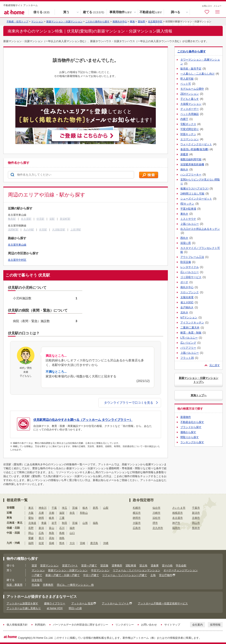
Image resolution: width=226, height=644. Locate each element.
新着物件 (186, 417)
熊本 (62, 543)
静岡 (41, 518)
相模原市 (178, 513)
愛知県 (141, 21)
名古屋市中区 (155, 21)
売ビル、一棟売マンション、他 (75, 585)
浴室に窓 (186, 243)
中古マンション (100, 570)
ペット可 (186, 84)
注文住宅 (37, 580)
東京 (31, 508)
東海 (132, 21)
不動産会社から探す (192, 422)
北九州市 (158, 528)
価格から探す (188, 432)
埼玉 (65, 508)
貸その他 (167, 566)
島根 (62, 533)
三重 (62, 518)
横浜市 (137, 513)
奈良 (72, 513)
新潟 (41, 528)
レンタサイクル (190, 267)
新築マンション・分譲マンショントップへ (199, 380)
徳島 (62, 538)
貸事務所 (117, 566)
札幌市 (137, 508)
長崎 (52, 543)
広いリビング (188, 343)
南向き (184, 169)
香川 (41, 538)
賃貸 (34, 566)
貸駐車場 (131, 566)
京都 (52, 513)
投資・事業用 (14, 585)
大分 (72, 543)
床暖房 (184, 154)
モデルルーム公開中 (192, 89)
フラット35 (187, 358)
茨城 (75, 508)
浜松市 (156, 518)
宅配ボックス (188, 124)
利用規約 (40, 625)
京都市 (196, 518)
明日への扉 (75, 608)
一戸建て (37, 575)
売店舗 (36, 585)
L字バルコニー (189, 338)
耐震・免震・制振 (191, 333)
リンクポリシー (125, 625)
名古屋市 (178, 518)
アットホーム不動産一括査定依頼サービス (163, 603)
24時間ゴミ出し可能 (192, 194)
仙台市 (156, 508)
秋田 (65, 523)
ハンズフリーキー (191, 175)
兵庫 (41, 513)
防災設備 (186, 262)
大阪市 (137, 523)
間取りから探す (190, 437)
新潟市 (196, 513)
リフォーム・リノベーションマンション (136, 570)
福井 (72, 528)
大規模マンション (191, 104)
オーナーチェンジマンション (181, 570)
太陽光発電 (187, 297)
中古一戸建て (91, 575)
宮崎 (83, 543)
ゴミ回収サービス (191, 277)
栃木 (85, 508)
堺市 (155, 523)
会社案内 (197, 625)
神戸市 (176, 523)
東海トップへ (199, 395)
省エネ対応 (187, 302)
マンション (38, 570)
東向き (184, 214)
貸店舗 (104, 566)
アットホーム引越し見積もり (24, 608)
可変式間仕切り (190, 129)
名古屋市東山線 (17, 245)
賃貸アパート (70, 566)
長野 (31, 528)
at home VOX (55, 608)
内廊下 (184, 119)
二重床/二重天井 (190, 328)
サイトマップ (172, 625)
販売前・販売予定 (191, 69)
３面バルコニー (190, 353)
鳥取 (52, 533)
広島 (41, 533)
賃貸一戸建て (89, 566)
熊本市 (196, 528)
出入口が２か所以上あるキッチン (200, 229)
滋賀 (62, 513)
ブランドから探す (191, 427)
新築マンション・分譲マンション (64, 21)
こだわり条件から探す (97, 21)
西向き (184, 238)
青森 (44, 523)
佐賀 (41, 543)
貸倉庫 (155, 566)
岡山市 (196, 523)
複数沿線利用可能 (191, 159)
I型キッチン (187, 204)
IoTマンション (189, 318)
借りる (41, 12)
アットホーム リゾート (115, 603)
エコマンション (190, 139)
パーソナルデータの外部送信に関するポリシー (81, 625)
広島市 (137, 528)
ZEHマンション (190, 94)
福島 (95, 523)
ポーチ (184, 282)
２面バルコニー (190, 224)
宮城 (75, 523)
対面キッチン (188, 134)
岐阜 (52, 518)
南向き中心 (187, 287)
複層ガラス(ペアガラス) (194, 189)
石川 (62, 528)
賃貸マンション (49, 566)
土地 (153, 575)
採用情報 (215, 625)
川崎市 (156, 513)
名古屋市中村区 (17, 260)
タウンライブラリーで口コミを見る (131, 403)
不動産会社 (151, 12)
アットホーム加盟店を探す (22, 603)
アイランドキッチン (192, 323)
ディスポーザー (190, 109)
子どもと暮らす (190, 99)
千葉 (54, 508)
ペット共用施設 (190, 114)
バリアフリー (188, 348)
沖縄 (106, 543)
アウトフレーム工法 (192, 257)
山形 (85, 523)
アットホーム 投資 (82, 603)
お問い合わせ (149, 625)
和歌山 (84, 513)
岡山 (31, 533)
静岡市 (137, 518)
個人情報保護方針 (17, 625)
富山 (52, 528)
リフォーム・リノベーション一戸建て (125, 575)
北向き (184, 312)
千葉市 (196, 508)
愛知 (31, 518)
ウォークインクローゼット (196, 144)
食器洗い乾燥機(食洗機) (194, 149)
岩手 (54, 523)
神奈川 (43, 508)
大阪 (31, 513)
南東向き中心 (120, 21)
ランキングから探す (192, 442)
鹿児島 (94, 543)
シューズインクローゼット (196, 199)
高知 (52, 538)
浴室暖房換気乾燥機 (192, 164)
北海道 (32, 523)
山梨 (106, 508)
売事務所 (48, 585)
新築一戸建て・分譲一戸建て (63, 575)
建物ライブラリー (55, 603)
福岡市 (176, 528)
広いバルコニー (190, 272)
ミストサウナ (188, 219)
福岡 (31, 543)
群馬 (95, 508)
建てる (93, 12)
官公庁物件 (166, 575)
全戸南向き (187, 307)
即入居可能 (187, 79)
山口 (72, 533)
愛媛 (31, 538)
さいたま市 (179, 508)
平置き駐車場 (188, 209)
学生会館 (181, 566)
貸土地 (143, 566)
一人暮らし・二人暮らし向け (197, 74)
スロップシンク (190, 292)
